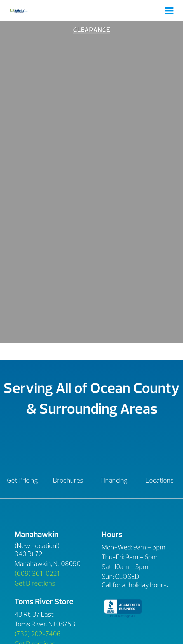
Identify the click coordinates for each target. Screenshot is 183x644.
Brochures (68, 480)
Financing (114, 480)
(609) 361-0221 (37, 574)
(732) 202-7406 (38, 634)
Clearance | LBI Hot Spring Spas (19, 10)
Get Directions (35, 583)
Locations (160, 480)
